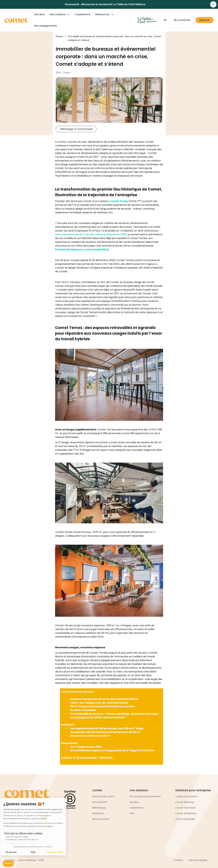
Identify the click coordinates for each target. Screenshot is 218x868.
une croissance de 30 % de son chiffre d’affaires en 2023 (91, 234)
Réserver (205, 20)
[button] (8, 863)
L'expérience (82, 14)
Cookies (178, 860)
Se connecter (182, 20)
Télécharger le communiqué (76, 129)
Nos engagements (46, 26)
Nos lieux (39, 14)
